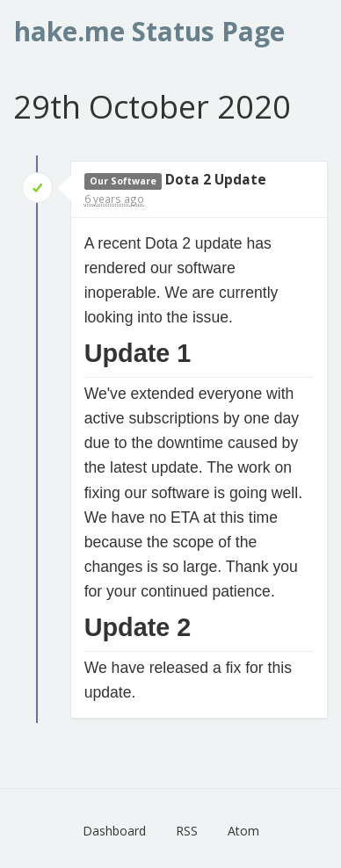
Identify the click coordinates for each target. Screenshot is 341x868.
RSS (187, 831)
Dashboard (114, 831)
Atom (243, 831)
